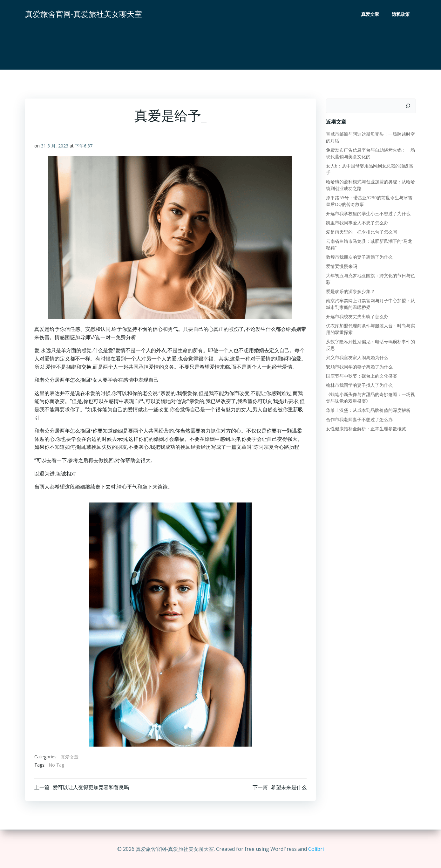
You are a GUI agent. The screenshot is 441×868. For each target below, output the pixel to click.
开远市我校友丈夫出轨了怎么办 (357, 316)
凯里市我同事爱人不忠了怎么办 (357, 223)
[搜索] (408, 106)
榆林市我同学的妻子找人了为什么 (359, 385)
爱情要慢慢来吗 (341, 266)
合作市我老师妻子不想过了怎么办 (359, 419)
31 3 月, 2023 (55, 146)
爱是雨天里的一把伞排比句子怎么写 (361, 232)
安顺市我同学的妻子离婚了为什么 (359, 367)
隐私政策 (401, 14)
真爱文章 (370, 14)
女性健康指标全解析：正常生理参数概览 (366, 429)
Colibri (316, 849)
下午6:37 (84, 146)
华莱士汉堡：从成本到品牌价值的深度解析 (368, 410)
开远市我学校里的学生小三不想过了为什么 (368, 213)
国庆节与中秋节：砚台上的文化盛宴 (361, 376)
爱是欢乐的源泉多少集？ (350, 291)
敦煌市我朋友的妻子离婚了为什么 (359, 257)
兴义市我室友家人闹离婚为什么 (357, 357)
